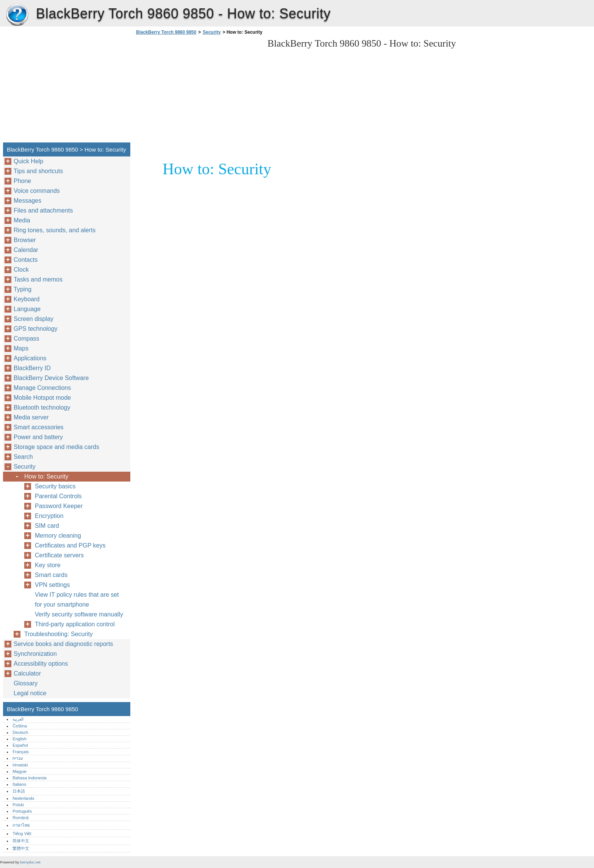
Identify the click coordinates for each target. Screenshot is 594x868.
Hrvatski (20, 765)
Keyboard (27, 299)
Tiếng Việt (22, 834)
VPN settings (52, 585)
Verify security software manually (79, 614)
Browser (25, 240)
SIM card (47, 526)
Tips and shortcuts (38, 171)
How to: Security (46, 476)
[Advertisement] (198, 91)
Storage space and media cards (56, 447)
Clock (21, 270)
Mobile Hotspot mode (42, 398)
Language (27, 309)
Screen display (34, 319)
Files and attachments (43, 210)
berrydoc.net (30, 862)
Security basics (55, 486)
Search (23, 457)
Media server (31, 417)
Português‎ (22, 811)
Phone (22, 181)
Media (22, 220)
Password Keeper (59, 506)
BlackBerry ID (32, 368)
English (20, 739)
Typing (23, 289)
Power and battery (38, 437)
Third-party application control (75, 624)
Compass (27, 339)
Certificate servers (59, 555)
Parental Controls (58, 496)
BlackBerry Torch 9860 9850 (17, 15)
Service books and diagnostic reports (63, 644)
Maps (21, 348)
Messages (27, 201)
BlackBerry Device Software (51, 378)
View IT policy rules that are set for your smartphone (77, 600)
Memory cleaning (58, 536)
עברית (18, 758)
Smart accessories (39, 427)
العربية (18, 719)
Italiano (19, 784)
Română (20, 818)
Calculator (27, 673)
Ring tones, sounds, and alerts (55, 230)
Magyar (20, 771)
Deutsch (20, 732)
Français (21, 752)
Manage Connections (42, 388)
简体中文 (21, 841)
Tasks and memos (38, 279)
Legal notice (30, 693)
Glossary (26, 683)
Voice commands (37, 191)
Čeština (20, 726)
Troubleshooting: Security (59, 634)
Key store (48, 565)
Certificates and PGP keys (70, 545)
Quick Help (28, 161)
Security (212, 32)
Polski (18, 805)
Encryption (49, 516)
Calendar (26, 250)
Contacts (26, 260)
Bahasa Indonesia (30, 778)
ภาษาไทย (21, 825)
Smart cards (51, 575)
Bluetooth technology (42, 407)
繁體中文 (21, 848)
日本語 (19, 791)
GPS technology (36, 329)
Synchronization (35, 654)
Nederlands (23, 798)
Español (20, 745)
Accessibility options (41, 664)
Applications (30, 358)
